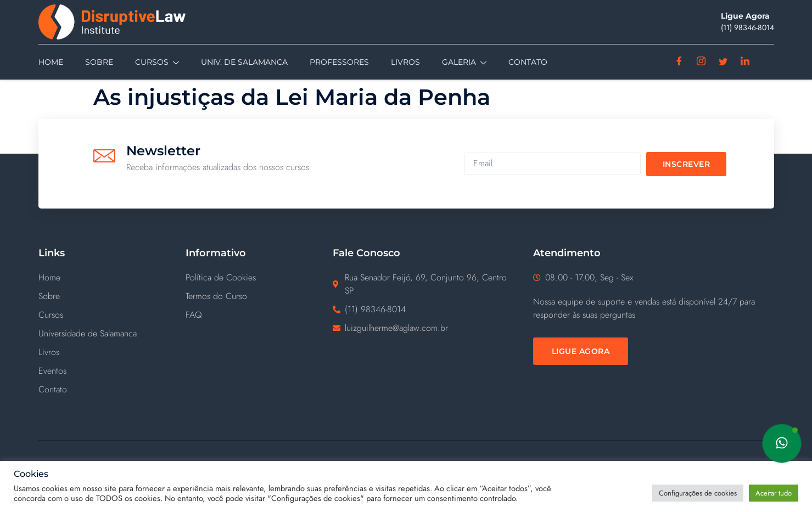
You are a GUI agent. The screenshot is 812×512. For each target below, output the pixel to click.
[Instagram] (701, 62)
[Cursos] (112, 315)
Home (51, 62)
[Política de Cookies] (259, 278)
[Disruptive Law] (130, 22)
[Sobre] (112, 296)
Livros (405, 62)
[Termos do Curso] (259, 296)
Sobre (99, 62)
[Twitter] (723, 62)
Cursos (157, 63)
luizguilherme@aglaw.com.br (396, 328)
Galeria (464, 63)
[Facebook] (679, 62)
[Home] (112, 278)
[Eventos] (112, 371)
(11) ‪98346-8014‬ (747, 27)
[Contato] (112, 390)
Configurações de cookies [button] (698, 493)
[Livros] (112, 352)
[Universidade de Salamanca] (112, 334)
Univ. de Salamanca (244, 62)
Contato (528, 62)
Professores (339, 62)
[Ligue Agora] (581, 351)
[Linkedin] (745, 62)
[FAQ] (259, 315)
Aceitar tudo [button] (774, 493)
